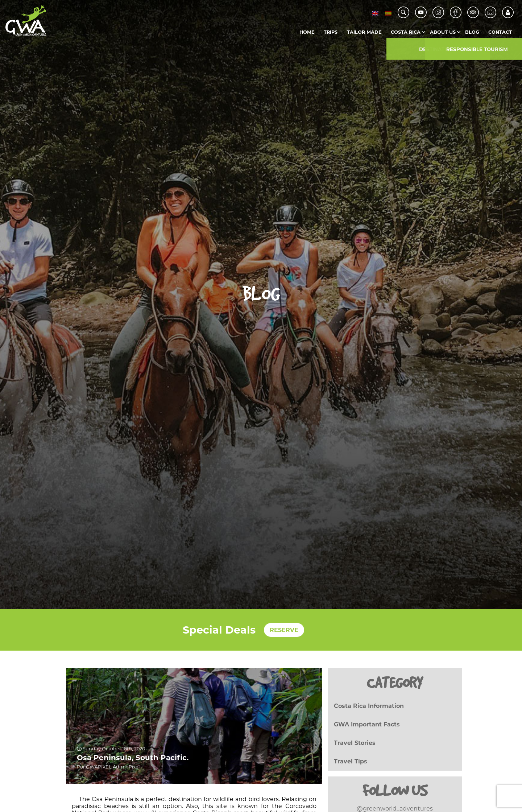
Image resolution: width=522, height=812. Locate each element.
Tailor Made (364, 32)
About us (443, 32)
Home (307, 32)
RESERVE (284, 630)
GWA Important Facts (367, 724)
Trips (331, 32)
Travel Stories (355, 743)
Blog (472, 32)
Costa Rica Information (369, 706)
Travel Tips (351, 761)
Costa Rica (406, 32)
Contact (500, 32)
